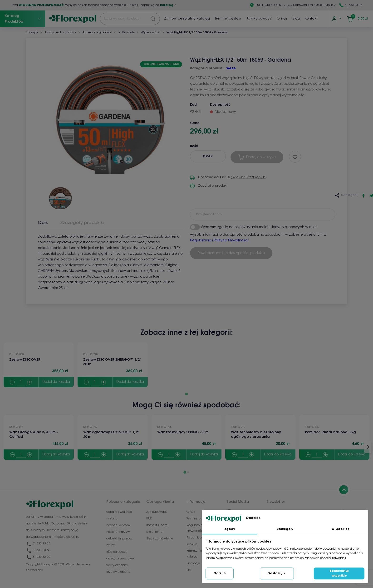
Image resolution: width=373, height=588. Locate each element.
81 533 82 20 (38, 557)
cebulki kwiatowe (119, 512)
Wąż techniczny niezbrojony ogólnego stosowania (256, 435)
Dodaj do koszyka (56, 382)
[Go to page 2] (188, 472)
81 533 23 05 (353, 5)
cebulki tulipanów (119, 539)
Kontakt (311, 19)
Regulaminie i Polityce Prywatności (219, 240)
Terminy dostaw (228, 19)
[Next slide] (368, 447)
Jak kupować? (259, 19)
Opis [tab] (43, 223)
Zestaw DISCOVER (25, 360)
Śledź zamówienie (160, 539)
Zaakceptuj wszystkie (339, 573)
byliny (111, 545)
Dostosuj (277, 573)
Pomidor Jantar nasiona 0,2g (330, 432)
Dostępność (220, 105)
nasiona (112, 519)
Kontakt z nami (157, 525)
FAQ (149, 519)
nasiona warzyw (118, 532)
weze (231, 68)
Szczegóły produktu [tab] (82, 223)
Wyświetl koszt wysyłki (249, 177)
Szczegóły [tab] (285, 529)
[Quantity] (21, 382)
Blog (296, 19)
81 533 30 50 (38, 550)
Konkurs (192, 544)
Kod (193, 105)
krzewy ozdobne (118, 572)
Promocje (193, 563)
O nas (282, 19)
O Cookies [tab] (340, 529)
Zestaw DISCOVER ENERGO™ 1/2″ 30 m (112, 362)
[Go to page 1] (186, 394)
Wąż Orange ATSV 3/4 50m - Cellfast (33, 435)
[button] (60, 196)
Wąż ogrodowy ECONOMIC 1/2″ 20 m (111, 435)
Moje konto (154, 532)
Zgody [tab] (230, 529)
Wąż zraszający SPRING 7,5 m (183, 432)
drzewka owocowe (120, 559)
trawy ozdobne (117, 565)
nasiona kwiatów (118, 525)
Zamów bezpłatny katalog (187, 19)
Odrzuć (220, 573)
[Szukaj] (130, 19)
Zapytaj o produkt (209, 186)
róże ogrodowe (117, 552)
